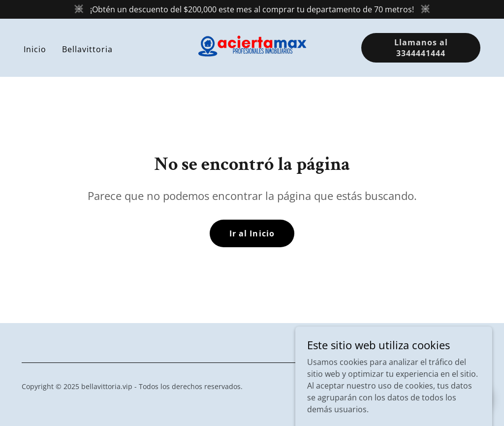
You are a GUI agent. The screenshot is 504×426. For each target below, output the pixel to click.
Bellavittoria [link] (87, 49)
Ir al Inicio (252, 233)
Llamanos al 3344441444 (421, 48)
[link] (252, 47)
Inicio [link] (35, 49)
